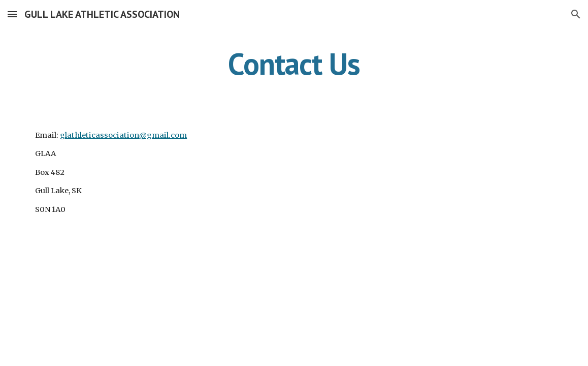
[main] (294, 64)
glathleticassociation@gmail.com (123, 135)
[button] (12, 14)
